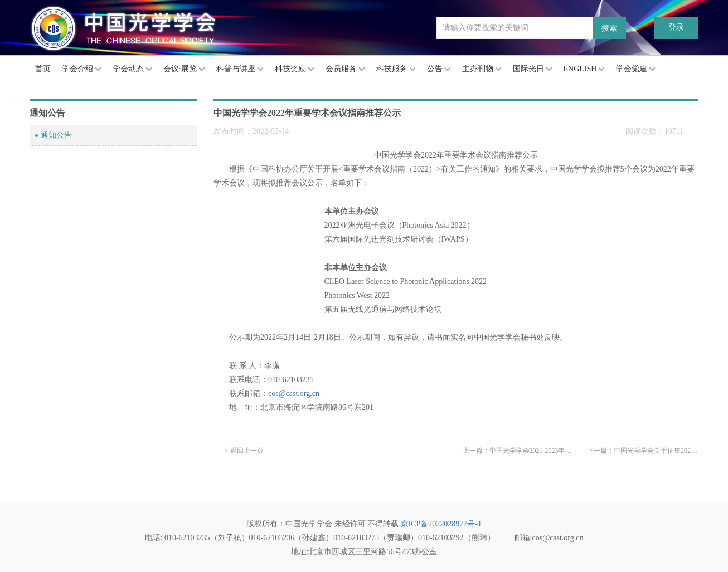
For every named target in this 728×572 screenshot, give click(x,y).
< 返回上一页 (244, 451)
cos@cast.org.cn (294, 393)
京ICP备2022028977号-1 (441, 524)
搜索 (609, 28)
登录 (676, 27)
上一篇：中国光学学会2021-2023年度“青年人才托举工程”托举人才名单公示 (518, 451)
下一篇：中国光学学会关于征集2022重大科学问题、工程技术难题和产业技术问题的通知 (643, 451)
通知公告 (56, 135)
